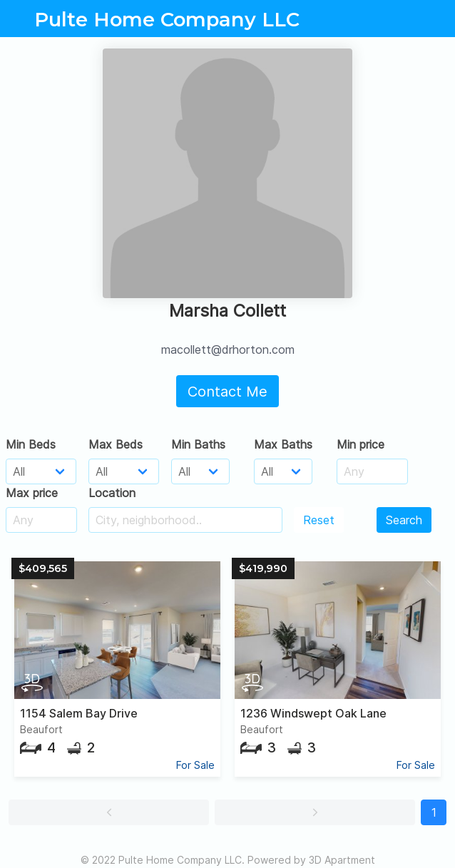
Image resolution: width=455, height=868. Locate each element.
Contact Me (227, 392)
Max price (32, 493)
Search (404, 520)
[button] (109, 812)
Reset (319, 520)
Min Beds (31, 444)
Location (112, 493)
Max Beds (116, 444)
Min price (361, 444)
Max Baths (283, 444)
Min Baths (198, 444)
